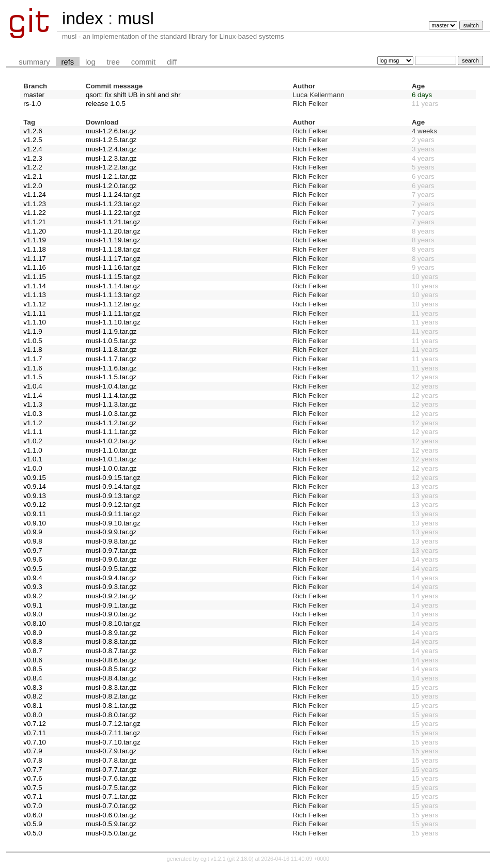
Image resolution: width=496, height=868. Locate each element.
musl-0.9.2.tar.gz (111, 596)
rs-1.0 (32, 104)
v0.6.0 (33, 815)
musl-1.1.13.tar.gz (113, 295)
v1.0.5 (33, 341)
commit (143, 62)
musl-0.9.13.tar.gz (113, 496)
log (90, 62)
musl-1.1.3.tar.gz (111, 404)
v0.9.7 (33, 551)
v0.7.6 (33, 778)
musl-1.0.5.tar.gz (111, 341)
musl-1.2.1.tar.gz (111, 176)
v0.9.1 (33, 605)
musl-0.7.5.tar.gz (111, 788)
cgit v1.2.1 (213, 859)
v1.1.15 (35, 277)
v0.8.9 (33, 633)
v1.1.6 (33, 368)
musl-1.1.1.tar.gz (111, 432)
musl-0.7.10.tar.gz (113, 742)
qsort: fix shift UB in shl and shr (133, 95)
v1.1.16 (35, 267)
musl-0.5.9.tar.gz (111, 824)
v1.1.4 (33, 396)
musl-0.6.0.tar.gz (111, 815)
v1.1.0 (33, 450)
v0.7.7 (33, 770)
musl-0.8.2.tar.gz (111, 696)
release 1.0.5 (106, 104)
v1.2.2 (33, 167)
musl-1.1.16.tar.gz (113, 267)
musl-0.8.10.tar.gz (113, 623)
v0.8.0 (33, 715)
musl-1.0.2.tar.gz (111, 441)
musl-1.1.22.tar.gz (113, 213)
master (34, 95)
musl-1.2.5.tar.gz (111, 140)
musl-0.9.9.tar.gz (111, 532)
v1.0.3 (33, 414)
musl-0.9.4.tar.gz (111, 578)
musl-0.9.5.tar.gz (111, 569)
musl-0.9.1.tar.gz (111, 605)
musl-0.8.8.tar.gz (111, 641)
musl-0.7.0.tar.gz (111, 806)
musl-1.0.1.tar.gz (111, 459)
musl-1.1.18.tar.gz (113, 249)
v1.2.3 (33, 158)
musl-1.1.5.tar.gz (111, 377)
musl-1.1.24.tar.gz (113, 195)
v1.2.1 (33, 176)
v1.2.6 (33, 131)
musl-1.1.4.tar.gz (111, 396)
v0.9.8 (33, 541)
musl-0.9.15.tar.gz (113, 478)
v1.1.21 (35, 222)
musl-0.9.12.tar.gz (113, 505)
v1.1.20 (35, 231)
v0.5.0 (33, 833)
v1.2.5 (33, 140)
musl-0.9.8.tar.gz (111, 541)
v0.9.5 (33, 569)
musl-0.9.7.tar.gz (111, 551)
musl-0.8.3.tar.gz (111, 687)
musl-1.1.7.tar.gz (111, 359)
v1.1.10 (35, 322)
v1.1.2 (33, 423)
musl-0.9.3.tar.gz (111, 587)
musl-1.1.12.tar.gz (113, 304)
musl (135, 18)
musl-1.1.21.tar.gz (113, 222)
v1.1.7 (33, 359)
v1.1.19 (35, 240)
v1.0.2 (33, 441)
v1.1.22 (35, 213)
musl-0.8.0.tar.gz (111, 715)
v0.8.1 (33, 706)
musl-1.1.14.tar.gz (113, 286)
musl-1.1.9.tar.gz (111, 331)
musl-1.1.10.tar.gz (113, 322)
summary (34, 62)
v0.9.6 (33, 559)
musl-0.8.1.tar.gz (111, 706)
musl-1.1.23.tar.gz (113, 204)
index (83, 18)
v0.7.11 (35, 733)
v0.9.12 (35, 505)
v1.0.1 (33, 459)
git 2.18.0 (240, 859)
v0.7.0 (33, 806)
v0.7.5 (33, 788)
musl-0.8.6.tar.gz (111, 660)
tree (113, 62)
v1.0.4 (33, 386)
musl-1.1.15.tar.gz (113, 277)
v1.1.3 (33, 404)
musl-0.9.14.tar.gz (113, 486)
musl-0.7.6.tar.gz (111, 778)
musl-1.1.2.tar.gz (111, 423)
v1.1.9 (33, 331)
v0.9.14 (35, 486)
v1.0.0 (33, 468)
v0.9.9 (33, 532)
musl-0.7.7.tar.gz (111, 770)
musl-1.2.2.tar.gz (111, 167)
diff (172, 62)
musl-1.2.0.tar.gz (111, 186)
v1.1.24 (35, 195)
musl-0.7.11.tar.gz (113, 733)
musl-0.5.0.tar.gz (111, 833)
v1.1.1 (33, 432)
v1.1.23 (35, 204)
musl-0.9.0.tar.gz (111, 614)
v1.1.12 (35, 304)
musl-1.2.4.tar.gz (111, 149)
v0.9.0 (33, 614)
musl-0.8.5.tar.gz (111, 669)
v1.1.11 (35, 313)
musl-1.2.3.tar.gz (111, 158)
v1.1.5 (33, 377)
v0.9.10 (35, 523)
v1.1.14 (35, 286)
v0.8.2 (33, 696)
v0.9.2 (33, 596)
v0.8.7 (33, 651)
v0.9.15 (35, 478)
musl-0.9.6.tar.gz (111, 559)
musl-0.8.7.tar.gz (111, 651)
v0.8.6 (33, 660)
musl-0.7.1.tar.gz (111, 796)
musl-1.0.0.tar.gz (111, 468)
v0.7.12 (35, 724)
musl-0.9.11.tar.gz (113, 514)
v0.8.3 (33, 687)
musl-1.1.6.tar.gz (111, 368)
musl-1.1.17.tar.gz (113, 259)
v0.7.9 (33, 751)
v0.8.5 (33, 669)
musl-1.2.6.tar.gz (111, 131)
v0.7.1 (33, 796)
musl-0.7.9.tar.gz (111, 751)
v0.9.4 (33, 578)
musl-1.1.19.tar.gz (113, 240)
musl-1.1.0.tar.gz (111, 450)
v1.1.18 (35, 249)
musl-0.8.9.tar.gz (111, 633)
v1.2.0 (33, 186)
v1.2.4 (33, 149)
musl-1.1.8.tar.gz (111, 350)
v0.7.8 (33, 760)
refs (68, 62)
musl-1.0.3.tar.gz (111, 414)
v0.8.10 (35, 623)
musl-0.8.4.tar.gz (111, 678)
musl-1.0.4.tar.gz (111, 386)
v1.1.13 (35, 295)
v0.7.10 (35, 742)
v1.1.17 (35, 259)
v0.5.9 (33, 824)
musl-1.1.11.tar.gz (113, 313)
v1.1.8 (33, 350)
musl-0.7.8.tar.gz (111, 760)
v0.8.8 (33, 641)
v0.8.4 (33, 678)
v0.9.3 (33, 587)
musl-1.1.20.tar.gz (113, 231)
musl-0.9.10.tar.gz (113, 523)
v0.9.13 (35, 496)
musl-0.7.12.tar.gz (113, 724)
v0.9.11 (35, 514)
